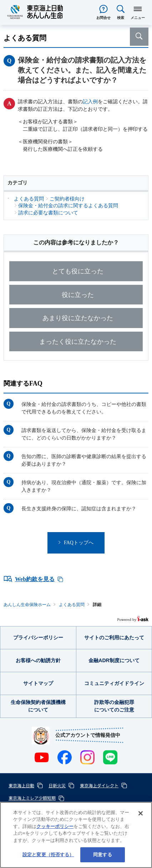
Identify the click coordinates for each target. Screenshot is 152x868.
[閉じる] (141, 813)
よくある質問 (72, 605)
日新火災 (57, 785)
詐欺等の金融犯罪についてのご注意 (114, 706)
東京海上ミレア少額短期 (32, 798)
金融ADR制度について (114, 660)
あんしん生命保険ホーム (27, 605)
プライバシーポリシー (38, 638)
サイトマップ (38, 683)
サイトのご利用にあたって (114, 638)
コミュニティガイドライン (114, 683)
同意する (103, 855)
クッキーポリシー (55, 826)
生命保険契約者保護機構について (38, 706)
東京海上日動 (21, 785)
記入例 (90, 102)
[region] (76, 835)
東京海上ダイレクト (99, 785)
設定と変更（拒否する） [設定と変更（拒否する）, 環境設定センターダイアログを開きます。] (48, 855)
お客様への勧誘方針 (38, 660)
